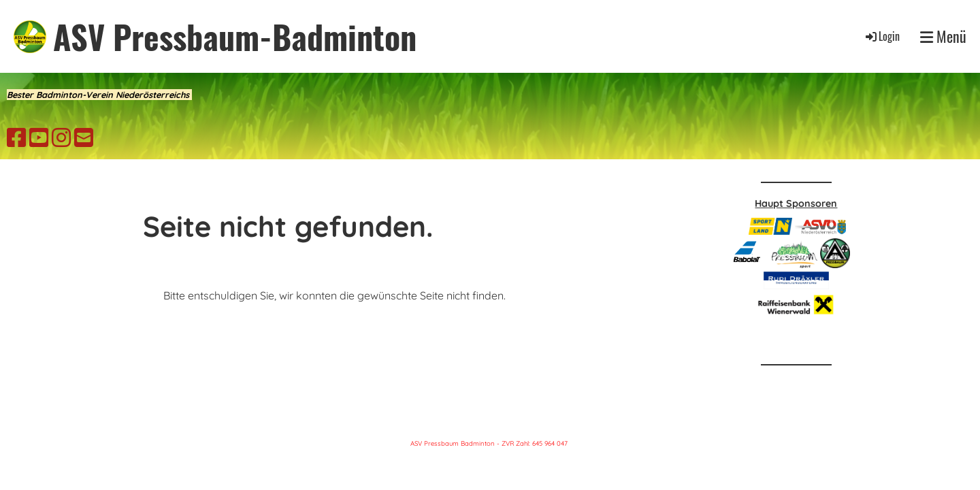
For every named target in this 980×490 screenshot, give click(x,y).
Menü (943, 36)
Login (882, 36)
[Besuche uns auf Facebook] (16, 137)
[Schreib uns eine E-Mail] (84, 137)
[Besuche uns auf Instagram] (61, 137)
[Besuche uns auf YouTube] (39, 137)
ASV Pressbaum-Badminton (235, 36)
